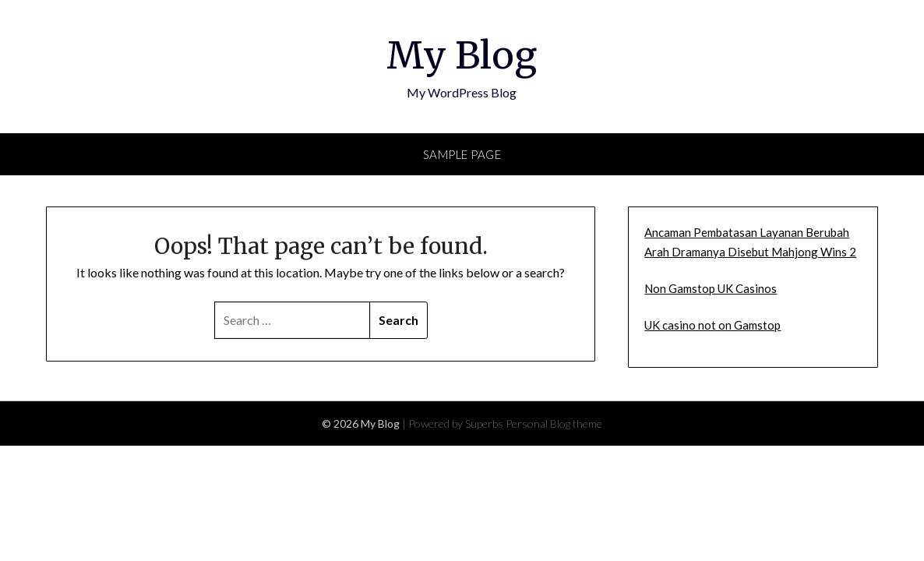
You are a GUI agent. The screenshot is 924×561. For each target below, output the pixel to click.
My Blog (462, 55)
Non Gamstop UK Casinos (711, 288)
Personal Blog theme (554, 423)
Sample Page (462, 154)
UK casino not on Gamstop (712, 325)
